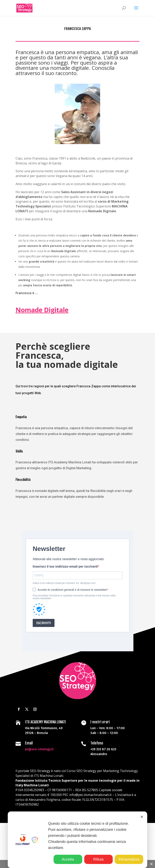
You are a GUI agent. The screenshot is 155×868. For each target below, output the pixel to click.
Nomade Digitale (42, 310)
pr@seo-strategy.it (41, 745)
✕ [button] (142, 817)
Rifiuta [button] (98, 859)
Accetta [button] (68, 859)
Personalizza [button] (129, 859)
